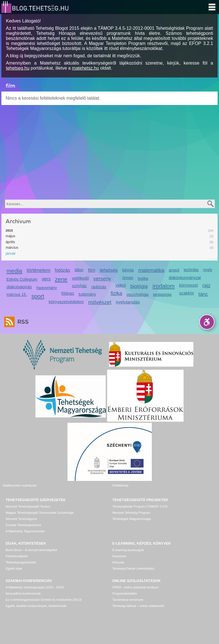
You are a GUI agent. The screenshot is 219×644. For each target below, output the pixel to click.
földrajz (68, 293)
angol (174, 270)
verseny (102, 279)
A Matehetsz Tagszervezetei (25, 531)
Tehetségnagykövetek (21, 562)
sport (38, 296)
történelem (39, 270)
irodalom (164, 286)
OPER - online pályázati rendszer (136, 587)
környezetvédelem (66, 302)
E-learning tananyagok (128, 550)
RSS (22, 322)
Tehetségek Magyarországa (132, 519)
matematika (151, 270)
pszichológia (138, 294)
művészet (100, 302)
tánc (203, 294)
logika (143, 278)
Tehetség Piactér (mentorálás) (133, 568)
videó (121, 285)
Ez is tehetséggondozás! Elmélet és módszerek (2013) (44, 600)
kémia (128, 270)
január (11, 253)
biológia (139, 286)
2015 (9, 230)
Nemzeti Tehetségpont (21, 519)
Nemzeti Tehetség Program (131, 513)
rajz (206, 286)
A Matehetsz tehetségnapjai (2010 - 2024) (35, 587)
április (10, 242)
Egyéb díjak (14, 568)
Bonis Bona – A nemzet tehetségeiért (31, 550)
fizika (117, 293)
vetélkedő (80, 278)
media (14, 271)
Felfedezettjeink (17, 556)
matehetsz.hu (85, 68)
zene (61, 279)
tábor (79, 270)
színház (79, 286)
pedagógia (162, 294)
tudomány (87, 294)
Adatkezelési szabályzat (20, 485)
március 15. (17, 294)
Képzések (119, 556)
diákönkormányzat (185, 278)
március (12, 247)
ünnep (128, 278)
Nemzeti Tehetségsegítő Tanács (28, 506)
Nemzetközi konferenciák (23, 593)
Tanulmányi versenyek (128, 600)
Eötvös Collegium (22, 279)
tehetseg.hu (18, 68)
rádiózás (99, 287)
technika (191, 270)
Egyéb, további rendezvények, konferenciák (36, 606)
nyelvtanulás (128, 302)
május (10, 236)
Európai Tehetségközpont (23, 525)
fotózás (62, 270)
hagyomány (47, 288)
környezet (188, 285)
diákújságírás (19, 287)
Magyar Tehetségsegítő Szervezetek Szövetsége (40, 513)
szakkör (187, 293)
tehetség (109, 270)
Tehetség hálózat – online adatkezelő (138, 606)
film (92, 270)
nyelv (208, 270)
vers (46, 279)
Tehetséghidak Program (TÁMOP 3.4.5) (140, 506)
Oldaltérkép (120, 485)
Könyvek (118, 562)
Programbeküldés (125, 593)
